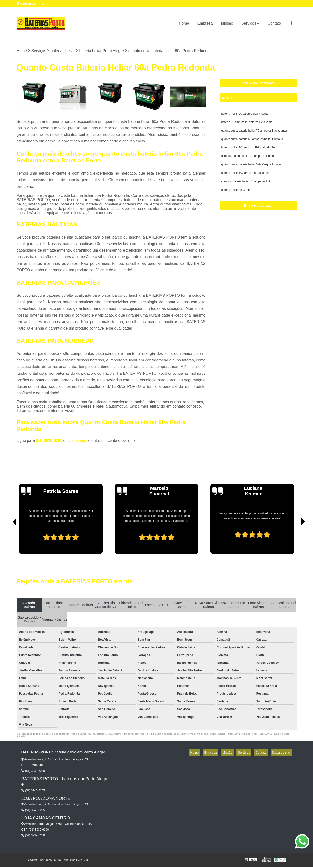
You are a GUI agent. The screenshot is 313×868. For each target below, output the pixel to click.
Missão (227, 23)
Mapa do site (283, 753)
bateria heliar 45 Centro (236, 198)
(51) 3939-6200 (50, 441)
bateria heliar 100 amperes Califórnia (245, 179)
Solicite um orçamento (258, 84)
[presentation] (8, 541)
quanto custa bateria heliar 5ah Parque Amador (252, 170)
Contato (274, 23)
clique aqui (78, 441)
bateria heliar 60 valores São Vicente (245, 115)
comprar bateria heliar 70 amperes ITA (246, 189)
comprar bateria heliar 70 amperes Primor (248, 161)
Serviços (249, 23)
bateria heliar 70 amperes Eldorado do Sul (248, 152)
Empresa (205, 23)
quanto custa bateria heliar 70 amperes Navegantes (255, 134)
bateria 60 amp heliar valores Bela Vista (247, 124)
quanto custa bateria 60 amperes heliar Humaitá (252, 143)
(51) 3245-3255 (33, 791)
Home (184, 23)
